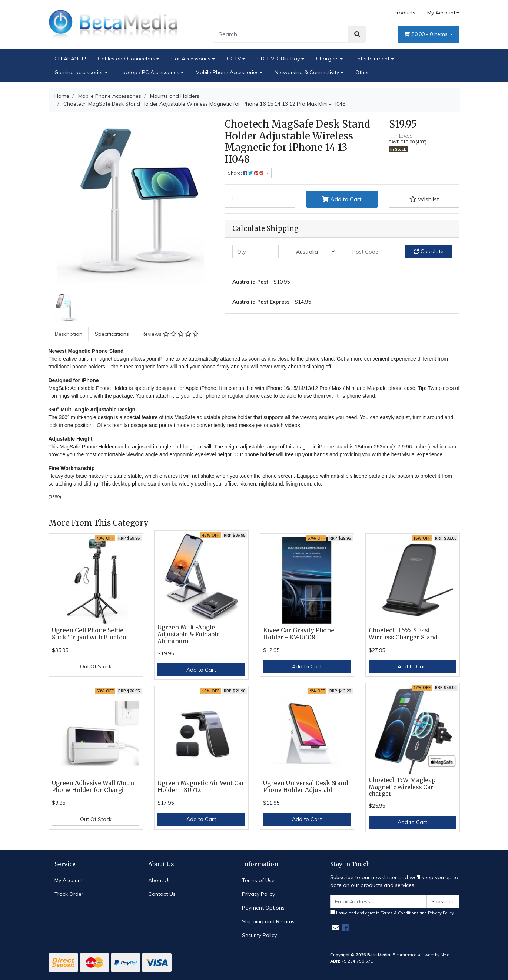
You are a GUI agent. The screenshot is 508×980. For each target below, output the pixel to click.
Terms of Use (258, 880)
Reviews (170, 334)
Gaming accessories (79, 72)
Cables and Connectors (127, 59)
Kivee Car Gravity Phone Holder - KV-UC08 (299, 634)
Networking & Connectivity (307, 72)
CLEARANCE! (70, 59)
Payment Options (263, 908)
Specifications (112, 334)
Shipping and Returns (268, 921)
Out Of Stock (96, 666)
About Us (160, 880)
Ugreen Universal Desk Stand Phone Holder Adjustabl (306, 787)
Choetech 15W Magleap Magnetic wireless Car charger (402, 787)
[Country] (313, 251)
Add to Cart (342, 199)
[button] (424, 199)
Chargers (327, 59)
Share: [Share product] (246, 173)
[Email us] (335, 928)
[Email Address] (379, 902)
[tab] (69, 334)
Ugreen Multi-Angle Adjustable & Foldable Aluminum (189, 634)
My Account (69, 880)
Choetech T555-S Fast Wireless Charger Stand (403, 634)
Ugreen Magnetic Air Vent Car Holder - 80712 (201, 787)
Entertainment (372, 59)
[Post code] (371, 251)
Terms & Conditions (400, 913)
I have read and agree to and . (393, 913)
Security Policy (259, 935)
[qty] (256, 251)
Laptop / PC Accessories (150, 72)
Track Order (69, 894)
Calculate (429, 251)
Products (404, 13)
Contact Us (162, 894)
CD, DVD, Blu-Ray (278, 59)
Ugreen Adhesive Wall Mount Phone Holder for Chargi (94, 787)
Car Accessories (191, 59)
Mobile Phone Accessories (227, 72)
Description (69, 334)
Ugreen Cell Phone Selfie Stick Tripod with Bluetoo (89, 634)
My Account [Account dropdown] (441, 13)
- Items (426, 34)
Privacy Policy (258, 894)
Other (362, 72)
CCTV (234, 59)
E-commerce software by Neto (421, 955)
